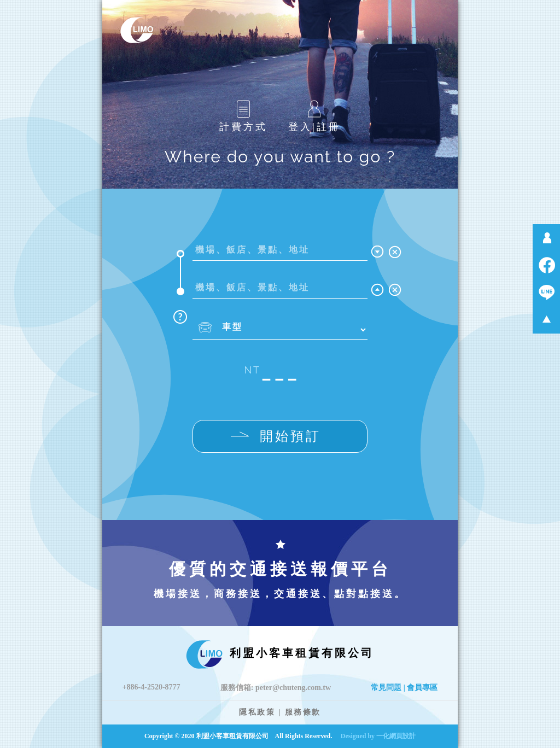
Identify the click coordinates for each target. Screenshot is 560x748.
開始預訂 (276, 436)
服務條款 (303, 712)
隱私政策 (257, 712)
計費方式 (243, 116)
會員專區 (422, 688)
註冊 (329, 127)
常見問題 (386, 688)
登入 (300, 127)
